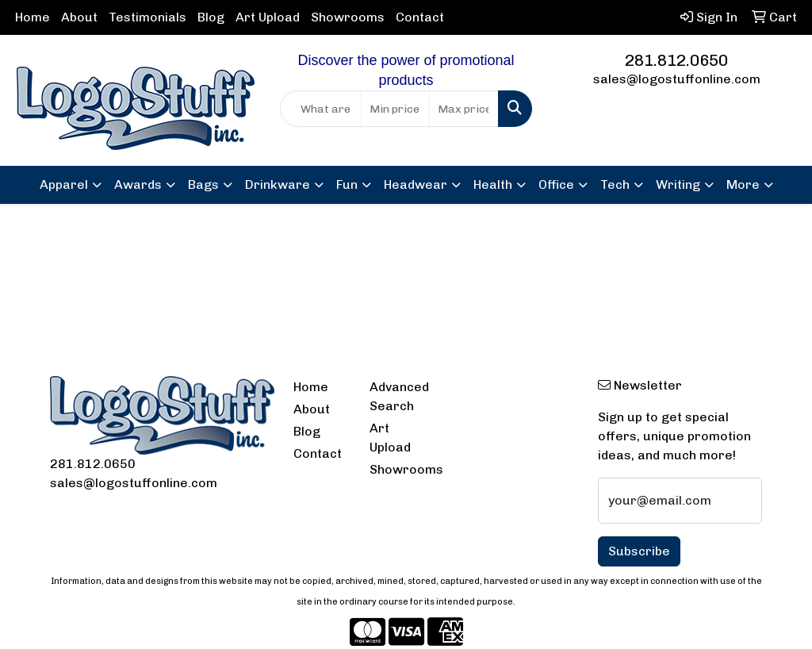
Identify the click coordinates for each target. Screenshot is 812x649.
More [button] (743, 184)
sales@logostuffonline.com (677, 79)
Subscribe (639, 551)
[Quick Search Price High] (463, 109)
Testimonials (147, 17)
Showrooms (348, 17)
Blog (211, 17)
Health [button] (493, 184)
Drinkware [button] (278, 184)
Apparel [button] (64, 184)
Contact (420, 17)
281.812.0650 (676, 60)
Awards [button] (138, 184)
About (79, 17)
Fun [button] (347, 184)
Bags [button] (203, 184)
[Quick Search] (320, 109)
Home (33, 17)
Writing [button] (678, 184)
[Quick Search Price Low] (395, 109)
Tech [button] (615, 184)
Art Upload (268, 17)
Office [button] (556, 184)
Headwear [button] (416, 184)
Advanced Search (398, 396)
